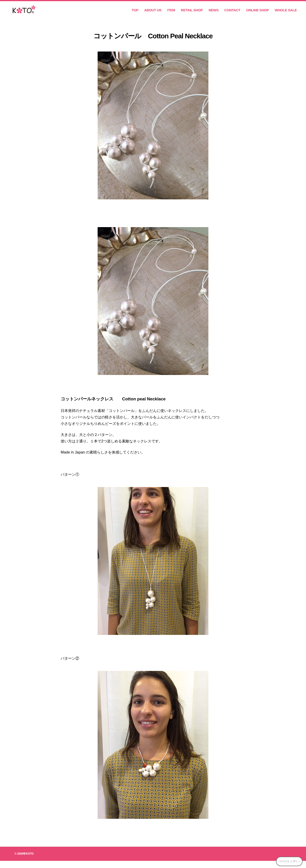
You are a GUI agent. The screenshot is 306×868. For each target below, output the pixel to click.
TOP (135, 14)
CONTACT (232, 14)
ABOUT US (153, 14)
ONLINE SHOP (257, 14)
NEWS (214, 14)
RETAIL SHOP (192, 14)
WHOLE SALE (286, 14)
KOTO (30, 861)
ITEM (171, 14)
